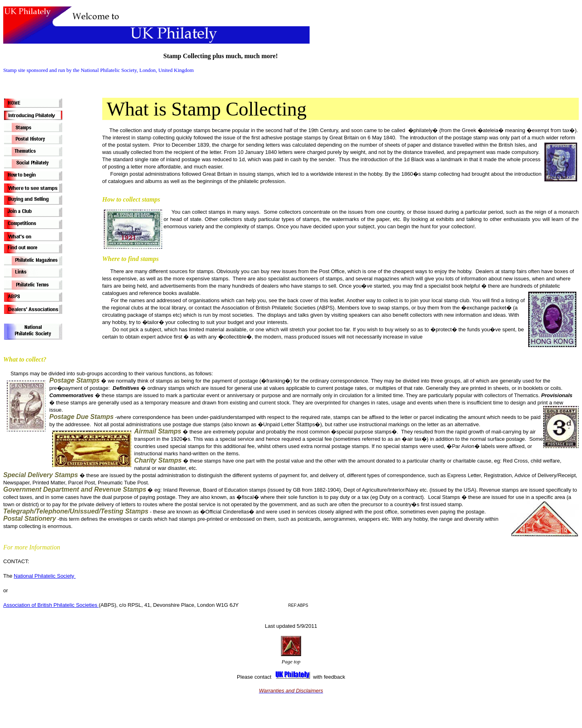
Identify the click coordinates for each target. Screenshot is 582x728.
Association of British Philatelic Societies (51, 605)
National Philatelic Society (45, 576)
